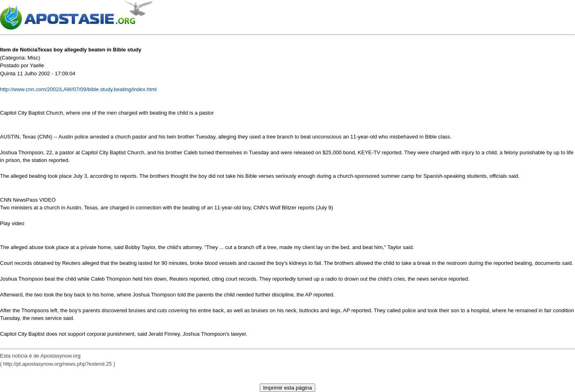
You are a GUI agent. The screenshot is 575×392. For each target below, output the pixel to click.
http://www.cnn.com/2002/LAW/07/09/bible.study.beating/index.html (78, 89)
